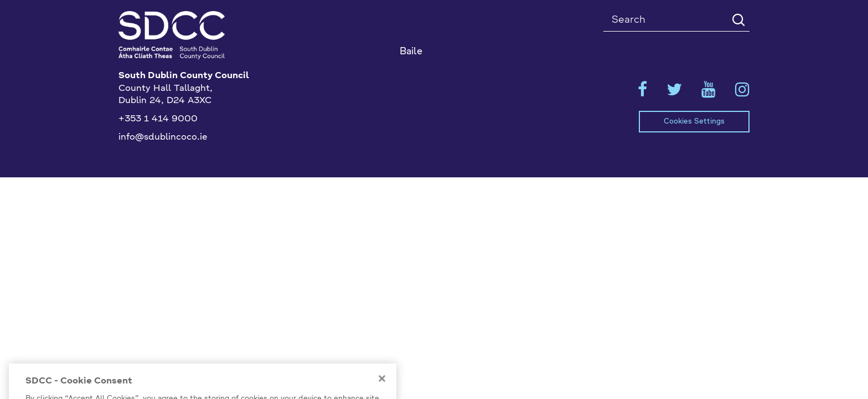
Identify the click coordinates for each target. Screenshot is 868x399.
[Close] (382, 387)
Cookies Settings (694, 122)
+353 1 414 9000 (158, 119)
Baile (411, 52)
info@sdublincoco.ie (163, 137)
